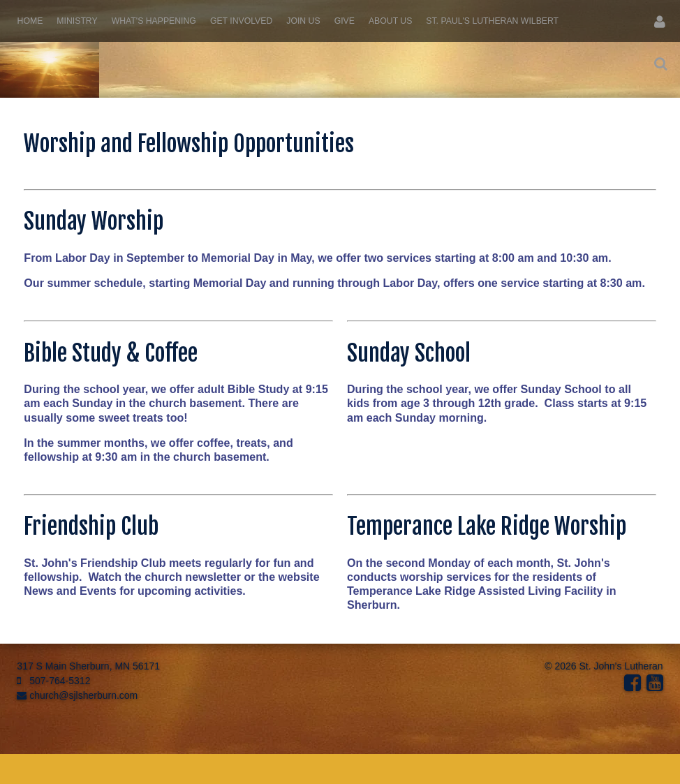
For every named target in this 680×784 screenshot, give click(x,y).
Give (345, 21)
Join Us (303, 21)
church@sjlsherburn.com (77, 695)
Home (30, 21)
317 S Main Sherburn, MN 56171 (88, 666)
